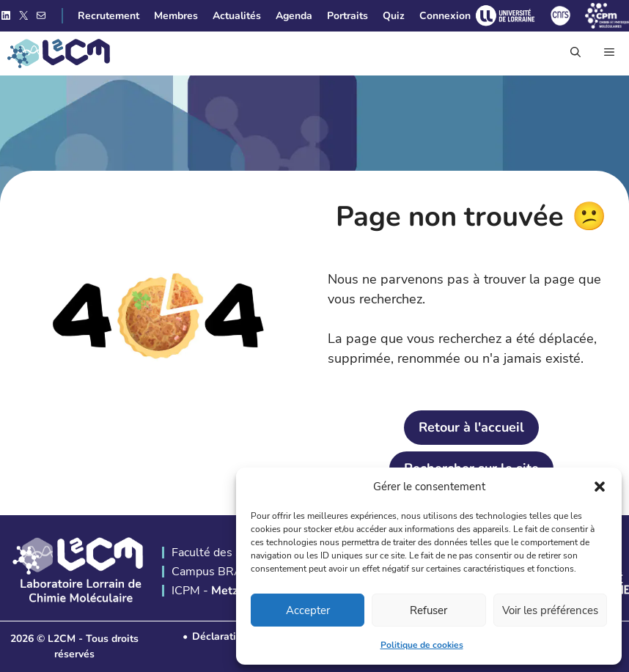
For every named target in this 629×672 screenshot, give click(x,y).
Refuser (428, 610)
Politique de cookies (422, 645)
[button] (600, 487)
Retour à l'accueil (471, 427)
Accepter (308, 610)
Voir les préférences (550, 610)
